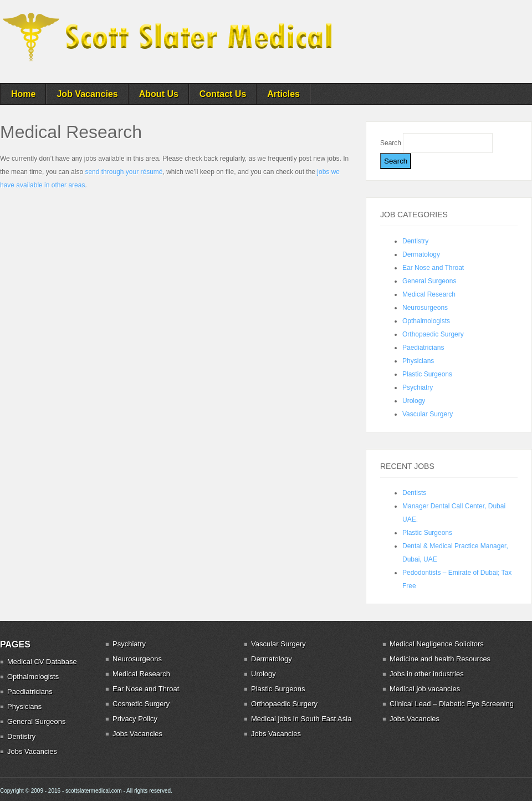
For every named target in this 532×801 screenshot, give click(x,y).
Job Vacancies (87, 94)
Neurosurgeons (425, 308)
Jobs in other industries (427, 674)
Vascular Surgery (428, 414)
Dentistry (415, 241)
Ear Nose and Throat (433, 268)
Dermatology (421, 254)
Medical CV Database (42, 662)
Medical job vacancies (425, 689)
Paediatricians (423, 348)
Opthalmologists (426, 321)
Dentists (414, 493)
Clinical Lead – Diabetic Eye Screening (452, 704)
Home (23, 94)
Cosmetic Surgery (141, 704)
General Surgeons (429, 281)
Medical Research (429, 294)
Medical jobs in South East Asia (301, 719)
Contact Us (223, 94)
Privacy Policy (135, 719)
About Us (159, 94)
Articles (283, 94)
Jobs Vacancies (32, 751)
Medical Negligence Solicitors (437, 644)
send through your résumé (124, 172)
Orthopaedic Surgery (433, 334)
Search (392, 143)
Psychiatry (418, 387)
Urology (414, 401)
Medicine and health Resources (440, 659)
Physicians (418, 361)
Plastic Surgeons (427, 374)
